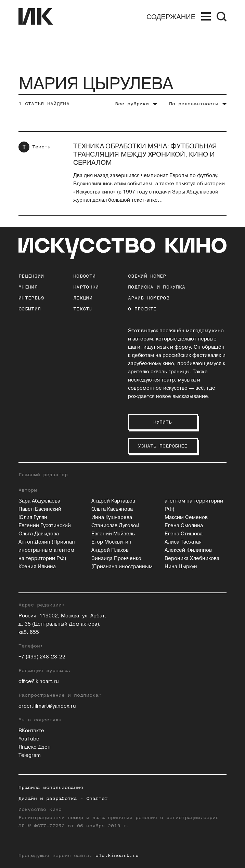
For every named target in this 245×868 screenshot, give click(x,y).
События (30, 309)
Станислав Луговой (115, 526)
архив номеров (149, 298)
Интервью (31, 298)
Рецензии (31, 276)
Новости (84, 276)
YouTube (29, 739)
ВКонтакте (31, 731)
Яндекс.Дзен (35, 747)
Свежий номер (147, 276)
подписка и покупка (157, 287)
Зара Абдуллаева (39, 501)
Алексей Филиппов (188, 550)
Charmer (97, 798)
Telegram (30, 755)
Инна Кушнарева (112, 517)
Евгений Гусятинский (45, 526)
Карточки (86, 287)
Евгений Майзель (113, 534)
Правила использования (51, 787)
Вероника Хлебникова (192, 558)
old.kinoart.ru (117, 856)
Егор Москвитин (111, 542)
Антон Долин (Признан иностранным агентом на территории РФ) (47, 550)
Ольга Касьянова (112, 509)
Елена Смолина (184, 526)
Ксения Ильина (37, 567)
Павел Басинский (40, 509)
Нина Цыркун (181, 567)
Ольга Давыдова (39, 534)
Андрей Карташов (113, 501)
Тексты (41, 147)
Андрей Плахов (110, 550)
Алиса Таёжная (183, 542)
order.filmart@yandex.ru (47, 706)
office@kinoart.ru (39, 682)
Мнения (28, 287)
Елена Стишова (184, 534)
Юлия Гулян (33, 517)
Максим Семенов (186, 517)
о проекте (142, 309)
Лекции (83, 298)
